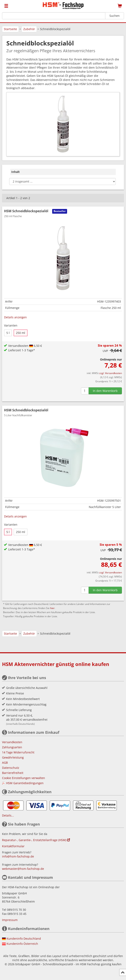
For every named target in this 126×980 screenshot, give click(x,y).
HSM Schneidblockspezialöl (26, 412)
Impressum (10, 920)
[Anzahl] (85, 391)
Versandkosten (12, 742)
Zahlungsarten (12, 747)
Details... (8, 815)
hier (52, 608)
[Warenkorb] (120, 6)
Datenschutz (11, 768)
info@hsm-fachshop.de (18, 856)
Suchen (115, 16)
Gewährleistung (13, 757)
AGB (5, 763)
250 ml (21, 333)
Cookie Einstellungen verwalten (24, 778)
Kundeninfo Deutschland (24, 939)
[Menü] (6, 6)
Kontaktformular (13, 846)
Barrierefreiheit (13, 773)
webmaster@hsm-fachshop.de (23, 869)
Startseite (10, 29)
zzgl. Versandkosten (111, 373)
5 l (8, 333)
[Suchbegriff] (54, 16)
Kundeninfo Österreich (22, 944)
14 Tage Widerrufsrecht (18, 752)
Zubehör (29, 29)
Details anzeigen (15, 317)
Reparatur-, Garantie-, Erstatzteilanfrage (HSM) (36, 840)
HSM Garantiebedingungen (25, 783)
